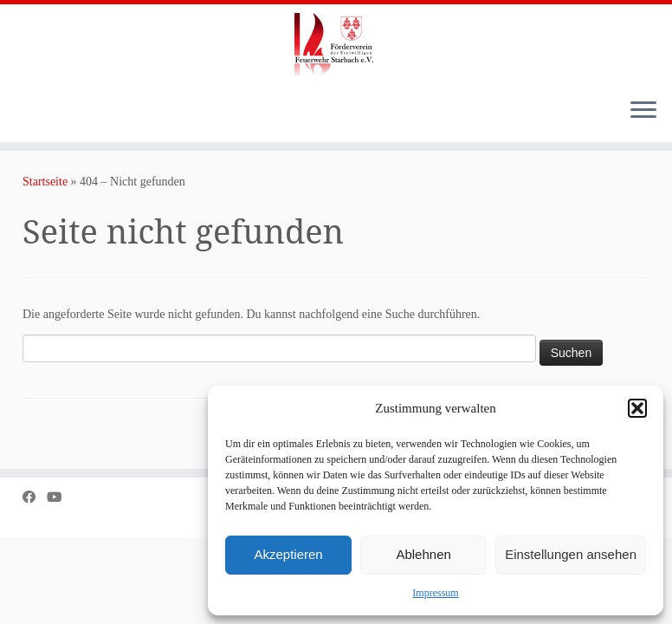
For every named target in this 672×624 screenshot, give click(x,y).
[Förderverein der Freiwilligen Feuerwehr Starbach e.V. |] (336, 44)
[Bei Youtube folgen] (60, 497)
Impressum (435, 593)
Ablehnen (423, 554)
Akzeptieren (288, 554)
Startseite (45, 182)
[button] (637, 408)
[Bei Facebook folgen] (35, 497)
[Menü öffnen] (643, 111)
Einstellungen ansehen (571, 554)
